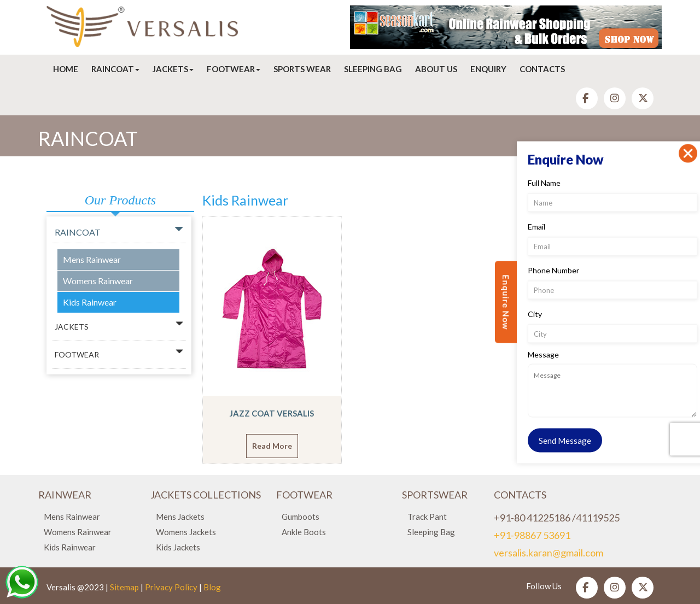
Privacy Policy (171, 587)
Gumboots (301, 517)
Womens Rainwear (98, 281)
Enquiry (488, 69)
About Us (436, 69)
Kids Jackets (178, 547)
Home (66, 69)
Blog (212, 587)
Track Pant (427, 517)
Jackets (173, 69)
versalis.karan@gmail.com (549, 553)
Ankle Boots (304, 532)
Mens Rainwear (92, 259)
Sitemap (124, 587)
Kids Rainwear (90, 302)
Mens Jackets (180, 517)
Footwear (234, 69)
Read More (272, 446)
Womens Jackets (186, 532)
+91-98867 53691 (532, 535)
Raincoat (115, 69)
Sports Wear (302, 69)
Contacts (542, 69)
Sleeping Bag (373, 69)
